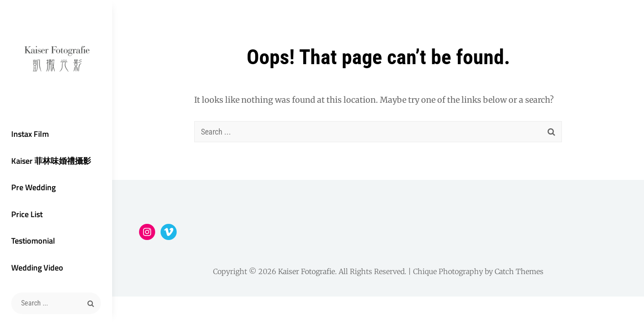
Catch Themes (519, 271)
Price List (27, 214)
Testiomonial (33, 241)
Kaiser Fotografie (307, 271)
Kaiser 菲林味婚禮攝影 (51, 161)
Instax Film (30, 134)
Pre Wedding (33, 187)
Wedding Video (37, 268)
